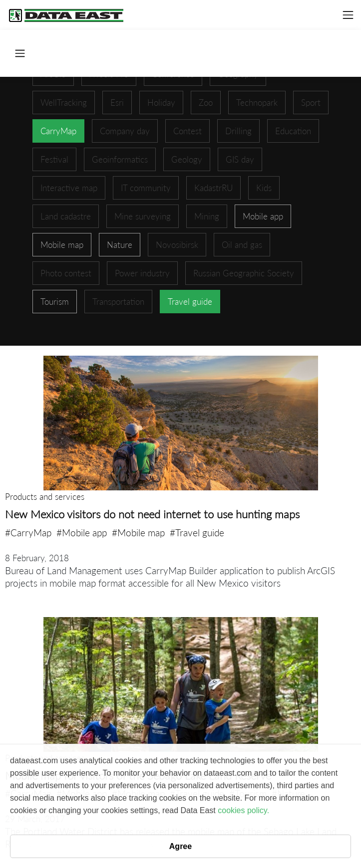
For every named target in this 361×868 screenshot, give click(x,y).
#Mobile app (82, 533)
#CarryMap (28, 533)
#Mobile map (138, 533)
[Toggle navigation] (348, 15)
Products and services (45, 497)
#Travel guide (197, 533)
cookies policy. (243, 810)
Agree (180, 846)
